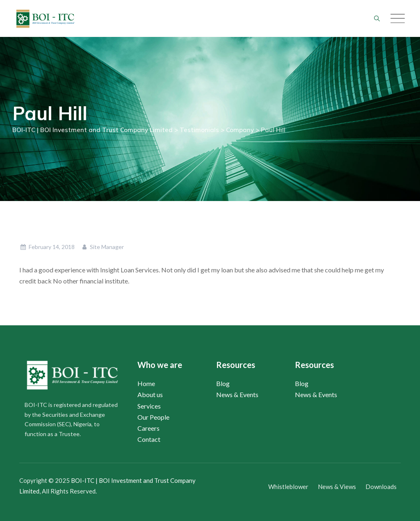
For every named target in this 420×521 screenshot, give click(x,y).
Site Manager (103, 247)
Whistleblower (288, 487)
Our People (153, 417)
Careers (148, 428)
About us (150, 394)
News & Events (237, 394)
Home (146, 383)
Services (149, 406)
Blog (223, 383)
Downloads (381, 487)
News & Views (337, 487)
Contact (149, 439)
